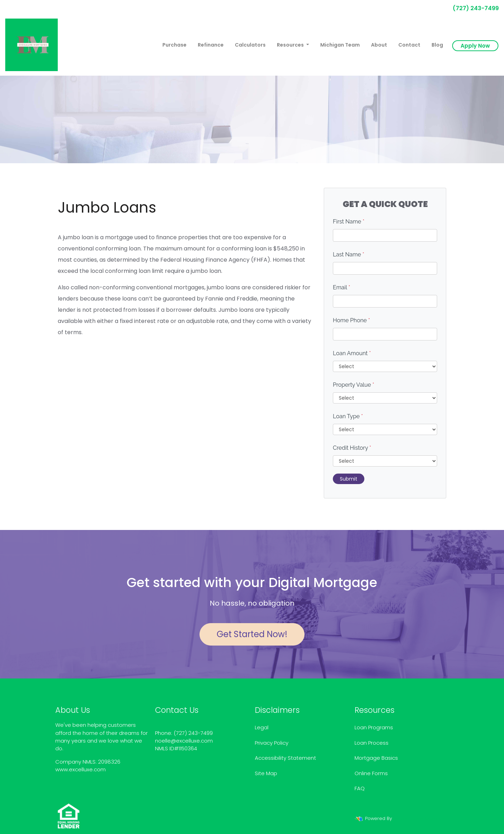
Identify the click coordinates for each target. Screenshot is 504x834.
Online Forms (371, 773)
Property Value (353, 385)
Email (342, 287)
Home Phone (351, 320)
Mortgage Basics (376, 758)
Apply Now (475, 46)
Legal (262, 727)
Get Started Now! (252, 634)
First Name (349, 222)
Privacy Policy (272, 743)
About (379, 45)
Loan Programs (374, 727)
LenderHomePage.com (420, 818)
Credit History (352, 448)
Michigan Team (340, 45)
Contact (409, 45)
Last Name (349, 254)
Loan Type (348, 416)
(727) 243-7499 (473, 8)
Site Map (266, 773)
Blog (437, 45)
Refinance (211, 45)
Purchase (174, 45)
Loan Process (372, 743)
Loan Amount (352, 353)
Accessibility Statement (285, 758)
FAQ (360, 788)
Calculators (250, 45)
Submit (349, 479)
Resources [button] (291, 45)
